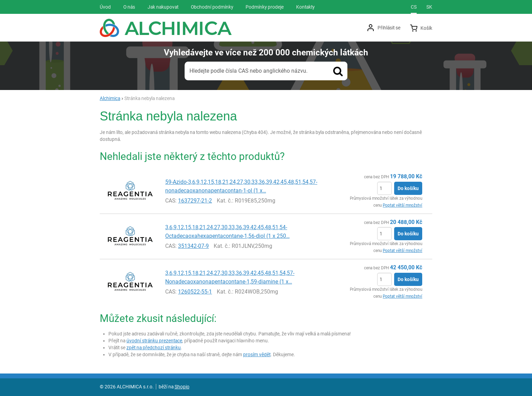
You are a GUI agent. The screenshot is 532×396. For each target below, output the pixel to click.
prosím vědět (257, 354)
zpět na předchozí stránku (154, 348)
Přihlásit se (389, 28)
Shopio (182, 387)
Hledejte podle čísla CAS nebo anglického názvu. (249, 71)
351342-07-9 (193, 246)
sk (429, 7)
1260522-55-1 (195, 292)
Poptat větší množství (402, 205)
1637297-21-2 (195, 201)
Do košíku (408, 188)
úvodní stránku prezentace (154, 341)
